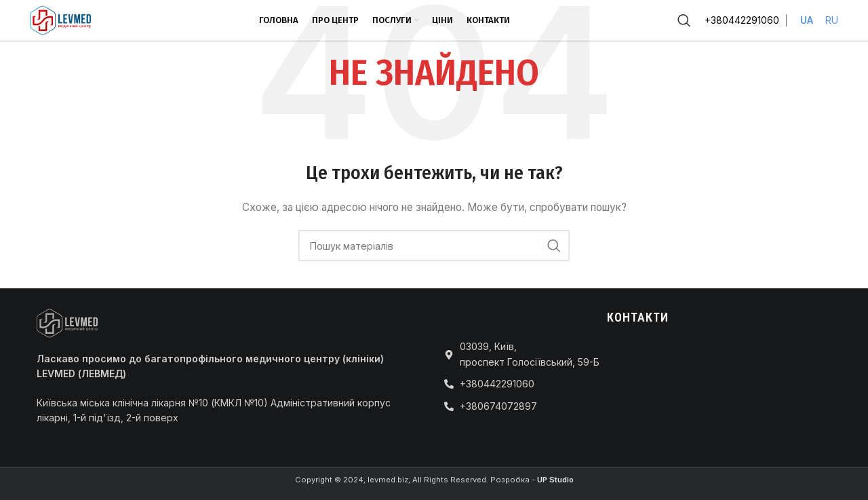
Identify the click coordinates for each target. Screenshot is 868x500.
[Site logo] (60, 19)
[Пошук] (684, 20)
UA (807, 20)
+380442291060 (742, 20)
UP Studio (555, 480)
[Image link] (67, 322)
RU (832, 20)
